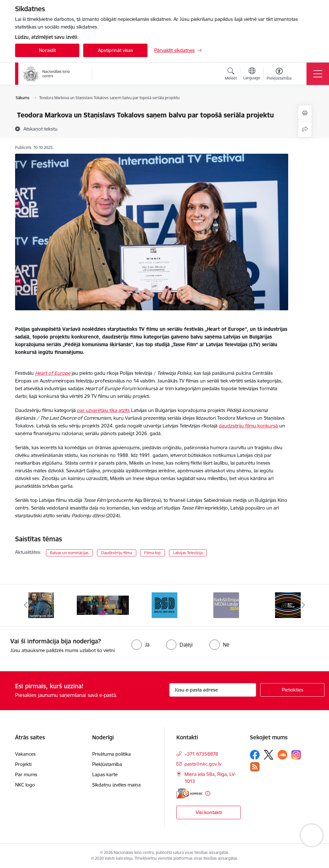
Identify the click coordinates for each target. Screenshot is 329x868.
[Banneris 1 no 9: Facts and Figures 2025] (41, 605)
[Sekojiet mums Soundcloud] (282, 755)
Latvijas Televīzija (188, 553)
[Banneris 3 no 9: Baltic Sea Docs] (164, 605)
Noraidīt (47, 50)
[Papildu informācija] (208, 793)
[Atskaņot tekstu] (40, 129)
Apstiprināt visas (116, 50)
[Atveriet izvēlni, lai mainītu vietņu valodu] (252, 74)
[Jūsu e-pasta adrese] (213, 690)
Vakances (25, 754)
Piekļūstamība (107, 764)
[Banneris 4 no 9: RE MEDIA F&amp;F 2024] (226, 605)
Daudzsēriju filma (117, 553)
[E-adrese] (189, 793)
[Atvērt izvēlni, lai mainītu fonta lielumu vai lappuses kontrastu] (279, 75)
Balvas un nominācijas (69, 553)
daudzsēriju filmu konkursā (248, 426)
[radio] (140, 645)
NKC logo (25, 785)
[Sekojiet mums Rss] (255, 767)
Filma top (152, 553)
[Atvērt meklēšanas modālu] (231, 75)
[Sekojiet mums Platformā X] (269, 755)
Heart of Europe (53, 373)
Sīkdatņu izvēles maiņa (116, 785)
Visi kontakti (209, 812)
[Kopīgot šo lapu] (305, 129)
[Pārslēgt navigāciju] (318, 74)
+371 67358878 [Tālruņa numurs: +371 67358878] (201, 754)
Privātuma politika (111, 754)
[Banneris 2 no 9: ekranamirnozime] (103, 605)
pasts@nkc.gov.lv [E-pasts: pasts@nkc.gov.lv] (203, 764)
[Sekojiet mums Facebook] (255, 755)
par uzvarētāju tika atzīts (103, 410)
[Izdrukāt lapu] (305, 113)
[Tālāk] (303, 605)
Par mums (26, 774)
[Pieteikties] (292, 690)
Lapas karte (105, 774)
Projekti (23, 764)
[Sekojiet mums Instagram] (296, 755)
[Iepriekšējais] (26, 605)
